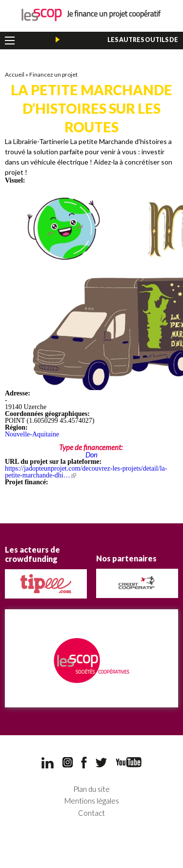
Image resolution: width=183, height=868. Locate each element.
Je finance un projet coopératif (91, 15)
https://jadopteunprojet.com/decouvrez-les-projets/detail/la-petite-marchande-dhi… (86, 472)
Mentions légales (92, 801)
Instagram (68, 763)
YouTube (129, 762)
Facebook (84, 763)
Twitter (102, 763)
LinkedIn (48, 763)
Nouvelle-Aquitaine (32, 434)
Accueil (15, 74)
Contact (91, 813)
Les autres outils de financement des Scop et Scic (127, 42)
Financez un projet (53, 74)
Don (91, 455)
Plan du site (91, 789)
